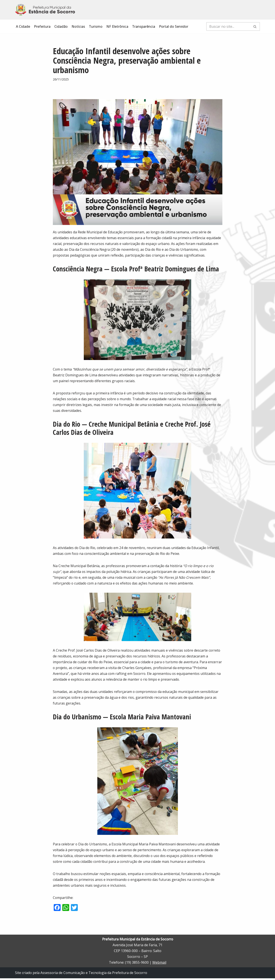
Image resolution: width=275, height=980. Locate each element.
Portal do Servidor (174, 26)
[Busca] (228, 26)
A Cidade (23, 26)
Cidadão (61, 26)
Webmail (159, 964)
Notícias (78, 26)
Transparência (144, 26)
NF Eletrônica (118, 26)
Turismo (96, 26)
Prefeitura (42, 26)
